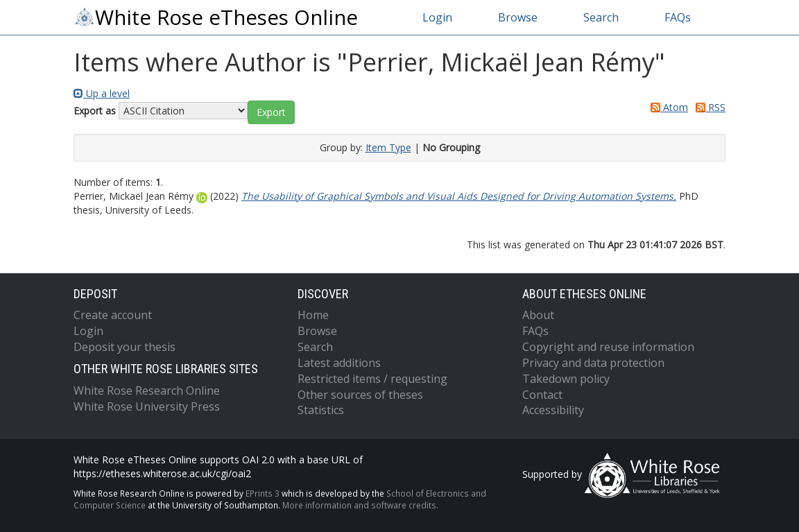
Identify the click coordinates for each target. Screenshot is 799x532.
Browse (518, 17)
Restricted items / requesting (372, 379)
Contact (542, 395)
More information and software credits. (360, 505)
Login (437, 17)
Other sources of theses (360, 395)
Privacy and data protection (593, 363)
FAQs (678, 17)
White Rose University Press (147, 406)
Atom (667, 107)
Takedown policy (566, 379)
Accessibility (553, 410)
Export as (95, 111)
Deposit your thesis (124, 347)
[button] (271, 112)
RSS (708, 107)
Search (601, 17)
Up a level (102, 93)
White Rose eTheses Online (216, 17)
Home (313, 315)
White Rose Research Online (147, 391)
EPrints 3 (263, 493)
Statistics (321, 410)
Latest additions (339, 363)
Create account (113, 315)
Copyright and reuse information (608, 347)
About (538, 315)
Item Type (388, 147)
